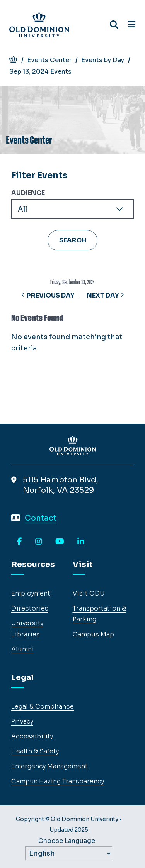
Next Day (103, 295)
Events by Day (107, 60)
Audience (28, 193)
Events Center (53, 60)
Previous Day (50, 295)
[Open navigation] (132, 25)
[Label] (69, 853)
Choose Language (67, 841)
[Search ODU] (114, 25)
